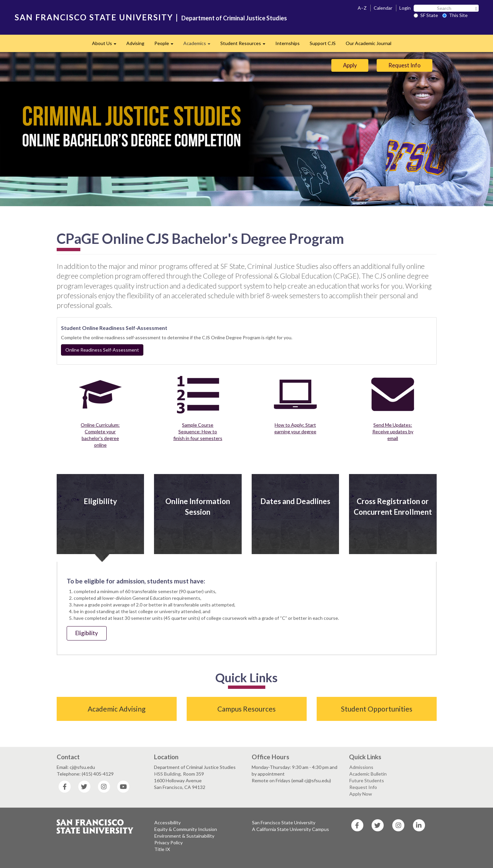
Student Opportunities (377, 709)
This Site (455, 15)
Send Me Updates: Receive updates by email (393, 431)
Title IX (162, 849)
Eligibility (100, 501)
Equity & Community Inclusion (186, 829)
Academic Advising (116, 709)
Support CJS (323, 43)
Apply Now (361, 794)
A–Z (362, 8)
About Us (107, 45)
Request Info (404, 65)
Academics (199, 45)
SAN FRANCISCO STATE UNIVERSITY (94, 17)
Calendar (383, 8)
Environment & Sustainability (184, 836)
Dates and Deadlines (295, 501)
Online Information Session (198, 507)
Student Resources (245, 45)
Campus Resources (246, 709)
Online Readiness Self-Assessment (102, 350)
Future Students (367, 780)
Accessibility (167, 822)
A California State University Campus (290, 829)
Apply (350, 65)
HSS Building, (168, 774)
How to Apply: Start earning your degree (295, 428)
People (166, 45)
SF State (426, 15)
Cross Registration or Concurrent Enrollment (393, 507)
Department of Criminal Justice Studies (234, 18)
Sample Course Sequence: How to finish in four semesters (198, 431)
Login (405, 8)
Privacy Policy (168, 842)
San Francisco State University (284, 822)
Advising (135, 43)
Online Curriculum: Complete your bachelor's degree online (100, 435)
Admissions (361, 767)
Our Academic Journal (368, 43)
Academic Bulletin (368, 774)
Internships (287, 43)
